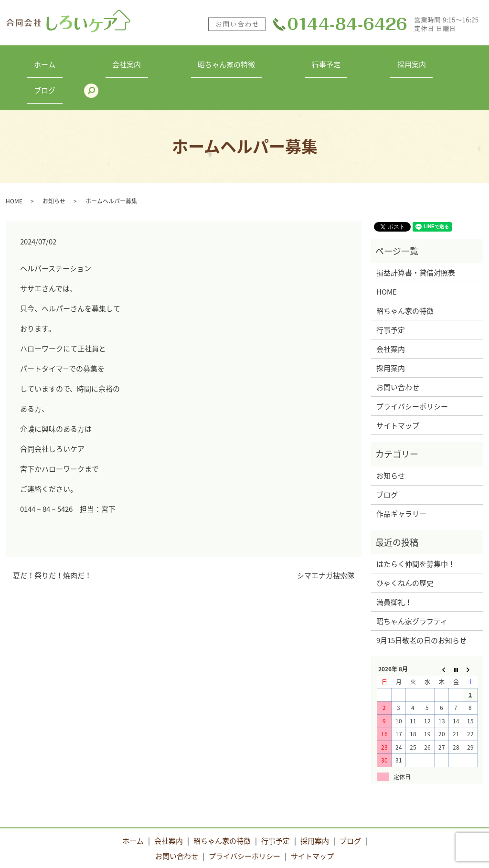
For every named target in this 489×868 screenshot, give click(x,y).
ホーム (48, 60)
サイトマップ (398, 390)
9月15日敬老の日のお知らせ (421, 604)
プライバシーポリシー (412, 370)
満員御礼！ (394, 566)
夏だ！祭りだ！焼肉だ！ (52, 540)
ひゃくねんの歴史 (405, 547)
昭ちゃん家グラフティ (412, 585)
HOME (14, 165)
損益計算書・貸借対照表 (416, 237)
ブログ (427, 60)
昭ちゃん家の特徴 (202, 60)
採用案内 (359, 60)
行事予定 (287, 60)
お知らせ (54, 165)
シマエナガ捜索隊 (326, 540)
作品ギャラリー (401, 478)
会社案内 (116, 60)
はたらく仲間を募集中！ (416, 528)
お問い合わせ (398, 351)
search (467, 60)
